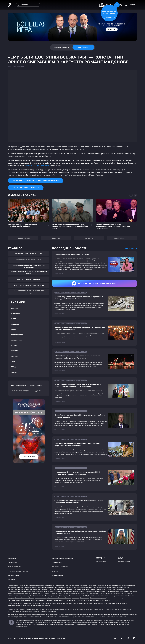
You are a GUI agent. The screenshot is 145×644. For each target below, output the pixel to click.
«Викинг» (60, 598)
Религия (14, 345)
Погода (14, 367)
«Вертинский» (84, 598)
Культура (89, 238)
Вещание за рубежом (124, 559)
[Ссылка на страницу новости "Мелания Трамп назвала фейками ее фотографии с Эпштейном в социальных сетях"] (94, 537)
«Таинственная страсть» (98, 598)
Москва (14, 372)
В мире (13, 319)
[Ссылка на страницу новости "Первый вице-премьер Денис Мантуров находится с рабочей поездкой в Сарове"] (94, 421)
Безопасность (17, 340)
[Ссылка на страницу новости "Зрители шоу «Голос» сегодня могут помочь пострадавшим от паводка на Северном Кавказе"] (94, 303)
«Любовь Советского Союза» (24, 598)
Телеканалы (123, 617)
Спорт (13, 361)
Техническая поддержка (60, 567)
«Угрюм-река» (52, 598)
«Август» (11, 598)
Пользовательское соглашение (62, 558)
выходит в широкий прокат (37, 166)
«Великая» (75, 598)
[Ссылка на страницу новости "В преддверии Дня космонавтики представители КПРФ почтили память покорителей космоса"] (94, 478)
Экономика (15, 313)
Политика (15, 308)
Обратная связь (57, 563)
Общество (56, 238)
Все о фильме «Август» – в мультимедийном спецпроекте (36, 181)
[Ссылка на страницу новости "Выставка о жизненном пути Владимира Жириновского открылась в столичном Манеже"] (94, 449)
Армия (13, 329)
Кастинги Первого (14, 575)
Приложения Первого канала (18, 571)
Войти (132, 5)
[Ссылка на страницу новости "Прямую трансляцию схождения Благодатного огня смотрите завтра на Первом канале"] (94, 333)
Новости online (23, 238)
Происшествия (17, 335)
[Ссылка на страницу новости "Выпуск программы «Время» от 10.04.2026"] (94, 264)
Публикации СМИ (58, 575)
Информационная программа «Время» (26, 386)
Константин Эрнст (122, 238)
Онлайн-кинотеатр (14, 567)
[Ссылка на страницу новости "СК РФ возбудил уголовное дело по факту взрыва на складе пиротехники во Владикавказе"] (94, 507)
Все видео (11, 580)
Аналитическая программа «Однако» (26, 391)
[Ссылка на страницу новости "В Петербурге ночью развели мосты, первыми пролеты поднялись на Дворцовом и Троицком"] (94, 361)
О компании (12, 558)
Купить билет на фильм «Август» (26, 188)
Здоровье (15, 356)
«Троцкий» (68, 598)
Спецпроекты (13, 563)
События (55, 571)
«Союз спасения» (41, 598)
